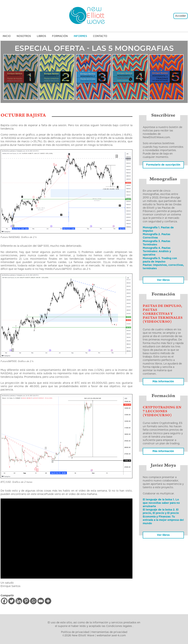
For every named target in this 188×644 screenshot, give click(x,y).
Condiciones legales (119, 626)
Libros (41, 36)
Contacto (100, 36)
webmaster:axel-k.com (111, 636)
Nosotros (24, 36)
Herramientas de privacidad (109, 632)
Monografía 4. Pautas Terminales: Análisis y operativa (157, 251)
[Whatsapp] (33, 601)
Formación (60, 36)
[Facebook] (4, 601)
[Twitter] (12, 601)
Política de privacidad (75, 632)
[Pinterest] (26, 601)
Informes (80, 36)
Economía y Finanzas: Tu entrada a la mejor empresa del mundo (163, 520)
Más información (163, 451)
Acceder (181, 16)
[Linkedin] (19, 601)
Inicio (7, 36)
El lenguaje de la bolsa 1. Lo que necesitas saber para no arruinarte (161, 503)
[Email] (41, 601)
